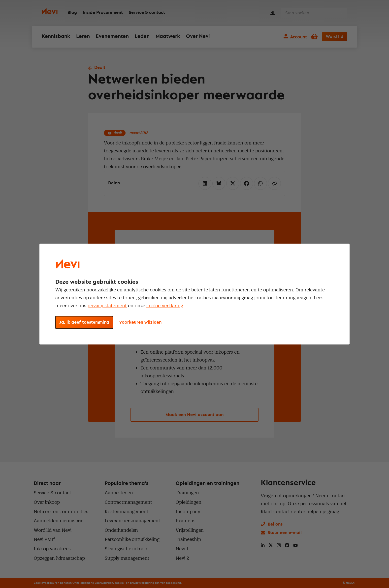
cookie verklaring (165, 306)
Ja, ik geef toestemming (84, 322)
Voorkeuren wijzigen (140, 322)
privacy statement (107, 306)
